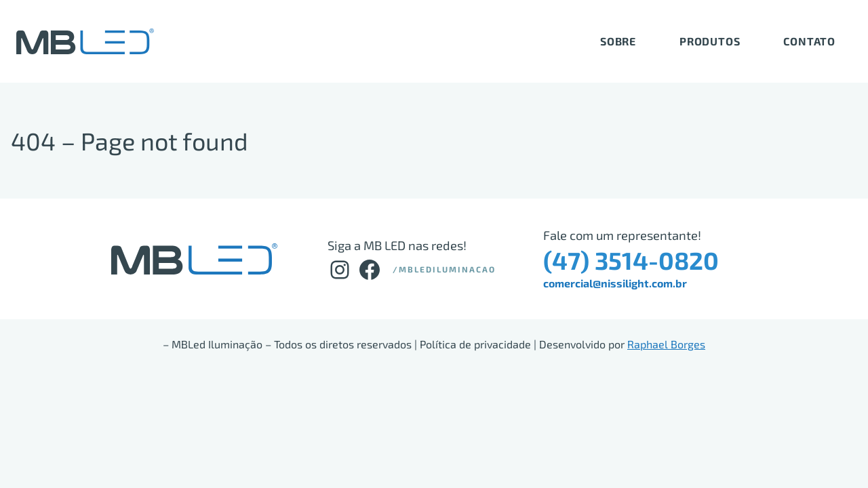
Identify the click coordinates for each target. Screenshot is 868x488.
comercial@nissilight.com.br (615, 283)
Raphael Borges (666, 344)
